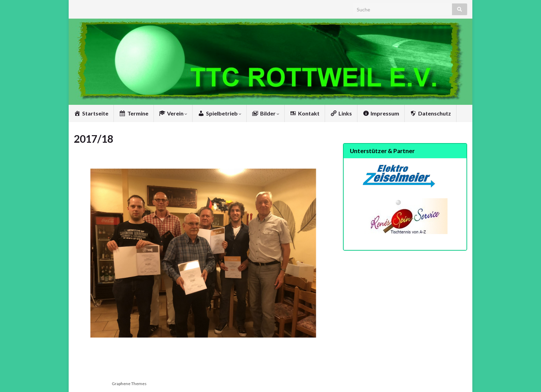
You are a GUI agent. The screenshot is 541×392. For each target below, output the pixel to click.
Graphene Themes (129, 384)
